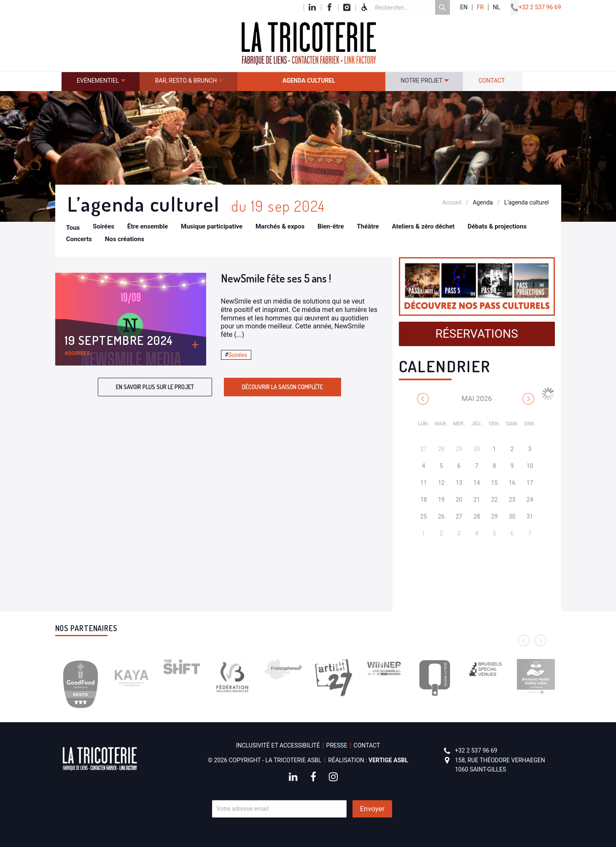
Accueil (452, 202)
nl (497, 7)
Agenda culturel (309, 81)
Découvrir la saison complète (282, 387)
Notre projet (421, 81)
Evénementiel (98, 81)
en (464, 7)
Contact (492, 81)
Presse (337, 745)
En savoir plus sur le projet (155, 387)
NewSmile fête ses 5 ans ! (276, 278)
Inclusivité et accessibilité (278, 745)
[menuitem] (101, 82)
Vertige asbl (388, 760)
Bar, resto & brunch (186, 81)
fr (480, 7)
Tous (73, 228)
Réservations (476, 334)
